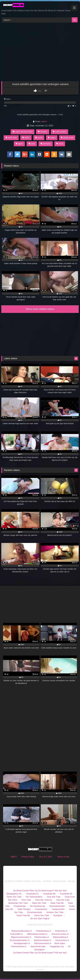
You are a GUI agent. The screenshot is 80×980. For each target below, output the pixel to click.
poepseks (46, 144)
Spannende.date (38, 946)
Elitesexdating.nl (60, 937)
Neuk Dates (60, 943)
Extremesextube (35, 912)
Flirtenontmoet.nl (18, 946)
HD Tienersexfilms (34, 897)
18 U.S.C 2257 (46, 857)
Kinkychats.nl (61, 931)
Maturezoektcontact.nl (22, 931)
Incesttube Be (49, 894)
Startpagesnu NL (14, 894)
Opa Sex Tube (63, 900)
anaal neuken (59, 132)
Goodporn (58, 915)
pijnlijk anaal (67, 138)
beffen (26, 138)
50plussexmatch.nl (43, 943)
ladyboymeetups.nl (42, 940)
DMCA (14, 857)
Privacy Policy (28, 857)
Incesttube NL (66, 894)
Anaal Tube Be (24, 915)
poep (32, 144)
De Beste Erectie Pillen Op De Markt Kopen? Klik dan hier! (40, 891)
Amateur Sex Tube (55, 912)
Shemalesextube (57, 906)
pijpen (19, 144)
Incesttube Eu (32, 894)
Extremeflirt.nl (16, 934)
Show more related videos (40, 309)
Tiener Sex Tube (14, 897)
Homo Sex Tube (42, 915)
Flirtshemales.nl (41, 937)
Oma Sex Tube (54, 897)
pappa (52, 138)
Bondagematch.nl (22, 943)
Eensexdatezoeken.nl (20, 940)
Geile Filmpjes (24, 909)
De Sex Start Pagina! (40, 919)
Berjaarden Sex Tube (18, 903)
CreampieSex (41, 909)
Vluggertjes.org (57, 946)
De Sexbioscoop (38, 906)
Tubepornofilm (58, 909)
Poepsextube (20, 906)
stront (60, 144)
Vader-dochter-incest (23, 132)
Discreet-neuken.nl (60, 934)
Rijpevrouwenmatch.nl (21, 937)
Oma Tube (26, 900)
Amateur (43, 132)
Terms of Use (63, 857)
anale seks (11, 138)
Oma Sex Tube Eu (44, 900)
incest (39, 138)
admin (44, 121)
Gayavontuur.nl (62, 940)
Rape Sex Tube (39, 903)
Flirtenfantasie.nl (43, 931)
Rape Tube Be (57, 903)
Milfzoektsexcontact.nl (37, 934)
